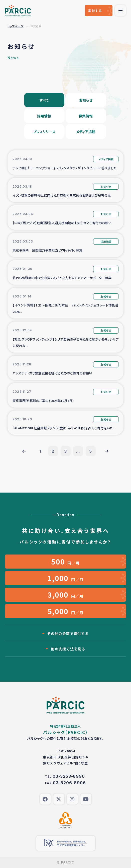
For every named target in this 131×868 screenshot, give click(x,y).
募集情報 (86, 116)
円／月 (65, 562)
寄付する (95, 11)
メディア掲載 (86, 132)
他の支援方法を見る (68, 649)
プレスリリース (44, 132)
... (78, 451)
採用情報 (44, 116)
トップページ (15, 26)
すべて (44, 100)
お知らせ (86, 100)
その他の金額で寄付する (68, 634)
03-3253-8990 (69, 776)
